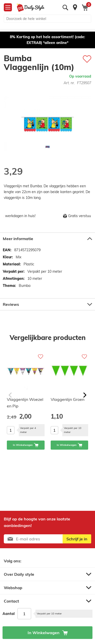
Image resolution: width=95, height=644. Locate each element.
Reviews (11, 304)
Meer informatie (18, 239)
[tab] (48, 238)
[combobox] (48, 19)
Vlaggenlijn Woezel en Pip (25, 403)
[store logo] (31, 8)
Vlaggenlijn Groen (68, 399)
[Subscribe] (77, 539)
